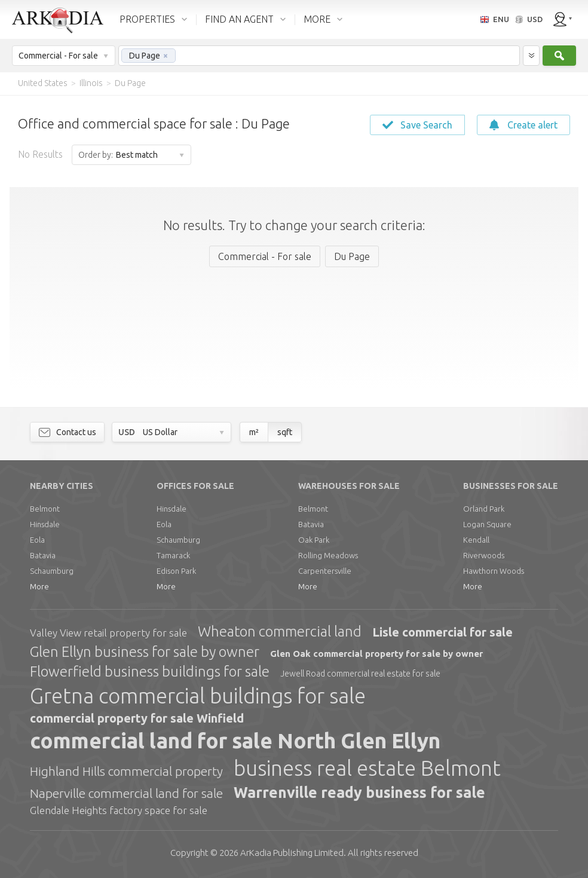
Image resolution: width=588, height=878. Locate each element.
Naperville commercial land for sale (126, 793)
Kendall (476, 540)
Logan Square (487, 524)
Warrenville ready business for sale (359, 793)
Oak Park (314, 540)
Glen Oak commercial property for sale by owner (376, 654)
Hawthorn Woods (494, 571)
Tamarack (173, 555)
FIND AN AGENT (239, 19)
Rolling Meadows (328, 555)
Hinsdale (45, 524)
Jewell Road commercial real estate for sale (360, 674)
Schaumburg (52, 571)
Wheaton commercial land (280, 631)
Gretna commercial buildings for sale (198, 696)
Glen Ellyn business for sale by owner (145, 652)
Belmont (45, 509)
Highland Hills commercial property (126, 771)
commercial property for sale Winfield (137, 718)
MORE (317, 19)
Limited (292, 853)
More (39, 586)
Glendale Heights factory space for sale (119, 810)
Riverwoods (484, 555)
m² (254, 432)
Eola (37, 540)
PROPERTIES (147, 19)
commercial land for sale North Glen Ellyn (235, 741)
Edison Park (176, 571)
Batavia (43, 555)
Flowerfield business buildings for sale (150, 671)
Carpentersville (325, 571)
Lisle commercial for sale (442, 632)
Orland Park (484, 509)
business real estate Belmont (367, 768)
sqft (285, 432)
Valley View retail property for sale (108, 633)
